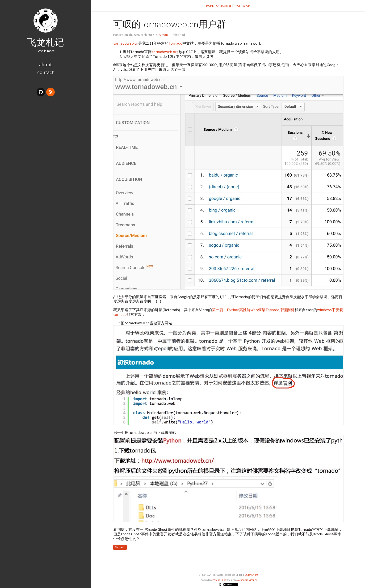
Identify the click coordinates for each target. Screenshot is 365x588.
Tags (237, 6)
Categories (224, 6)
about (46, 65)
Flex (224, 580)
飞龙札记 (46, 42)
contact (46, 72)
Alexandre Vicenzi (247, 580)
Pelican (216, 580)
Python (163, 35)
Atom (247, 6)
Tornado (175, 43)
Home (210, 6)
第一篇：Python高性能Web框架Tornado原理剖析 (253, 310)
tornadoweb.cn (126, 43)
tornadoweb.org (165, 52)
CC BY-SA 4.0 (251, 575)
